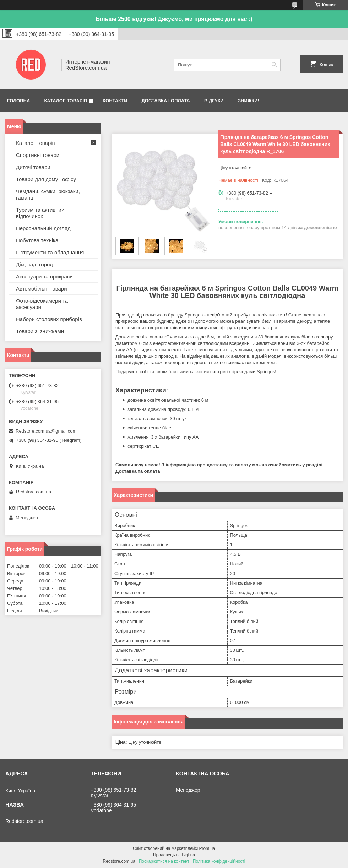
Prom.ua (207, 848)
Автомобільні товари (42, 289)
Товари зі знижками (40, 331)
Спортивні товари (38, 155)
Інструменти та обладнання (50, 252)
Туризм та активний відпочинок (40, 213)
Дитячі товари (33, 167)
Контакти (115, 101)
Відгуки (214, 101)
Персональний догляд (43, 228)
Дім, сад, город (34, 264)
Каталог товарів (66, 101)
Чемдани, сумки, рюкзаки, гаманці (48, 194)
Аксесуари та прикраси (44, 276)
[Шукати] (274, 65)
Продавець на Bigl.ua (174, 855)
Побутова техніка (37, 240)
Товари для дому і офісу (46, 179)
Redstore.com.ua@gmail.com (46, 431)
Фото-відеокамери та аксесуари (42, 304)
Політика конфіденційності (219, 861)
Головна (18, 101)
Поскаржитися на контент (164, 861)
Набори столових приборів (49, 319)
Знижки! (249, 101)
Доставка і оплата (166, 101)
